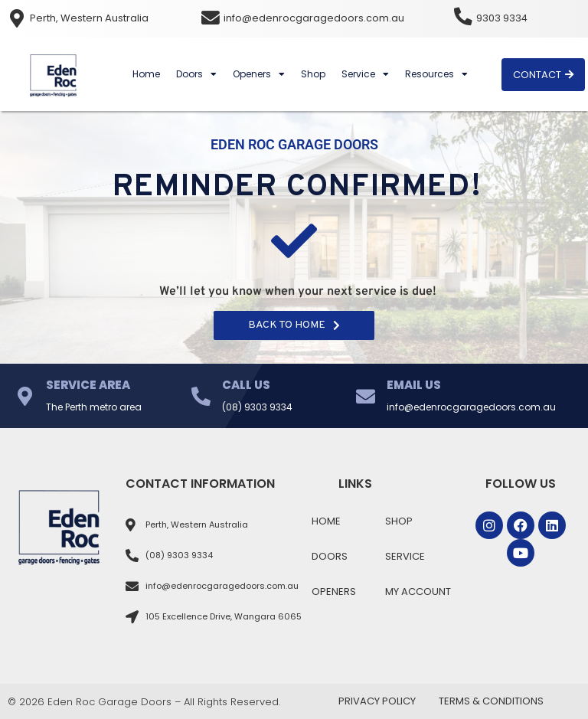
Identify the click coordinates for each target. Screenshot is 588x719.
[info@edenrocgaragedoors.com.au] (211, 18)
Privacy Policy (377, 701)
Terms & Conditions (491, 701)
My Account (418, 592)
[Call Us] (201, 396)
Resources (436, 74)
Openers (259, 74)
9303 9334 (503, 18)
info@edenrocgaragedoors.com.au (314, 18)
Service (365, 74)
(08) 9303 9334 (257, 407)
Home (146, 74)
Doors (196, 74)
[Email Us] (366, 396)
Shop (313, 74)
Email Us (414, 385)
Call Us (246, 385)
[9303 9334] (464, 17)
